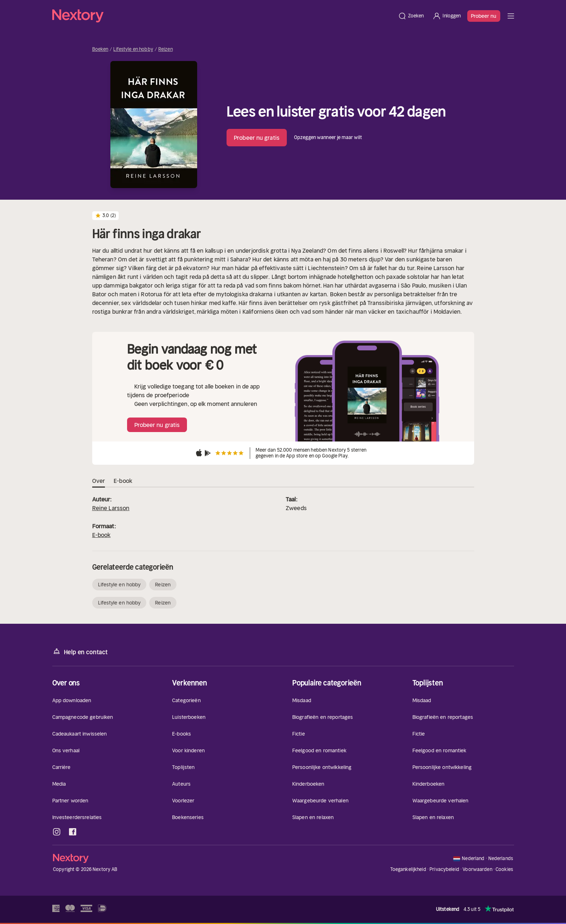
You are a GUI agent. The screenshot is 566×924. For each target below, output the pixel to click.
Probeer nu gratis (257, 138)
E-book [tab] (123, 481)
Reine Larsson (111, 508)
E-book (101, 535)
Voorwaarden (477, 869)
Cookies (504, 870)
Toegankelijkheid (408, 869)
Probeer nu (484, 16)
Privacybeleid (444, 869)
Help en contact (80, 652)
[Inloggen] (447, 16)
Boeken (100, 49)
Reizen (166, 49)
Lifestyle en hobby (133, 49)
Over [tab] (99, 481)
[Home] (223, 16)
